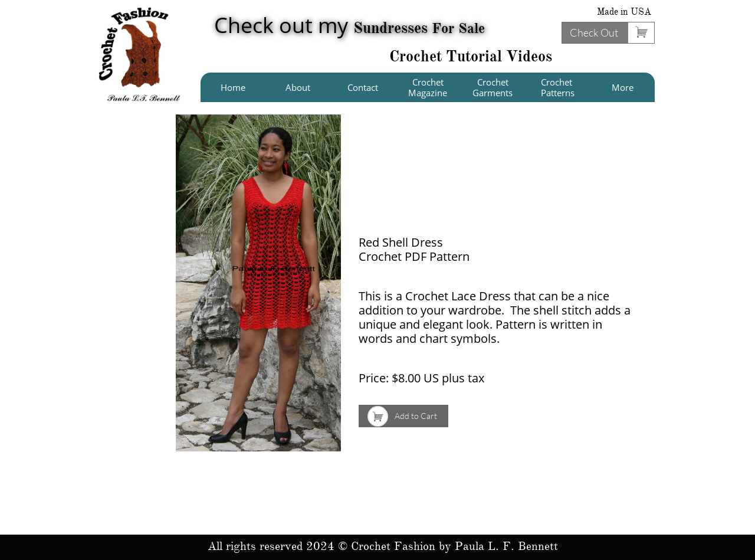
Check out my (349, 25)
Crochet (418, 56)
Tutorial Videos (499, 56)
